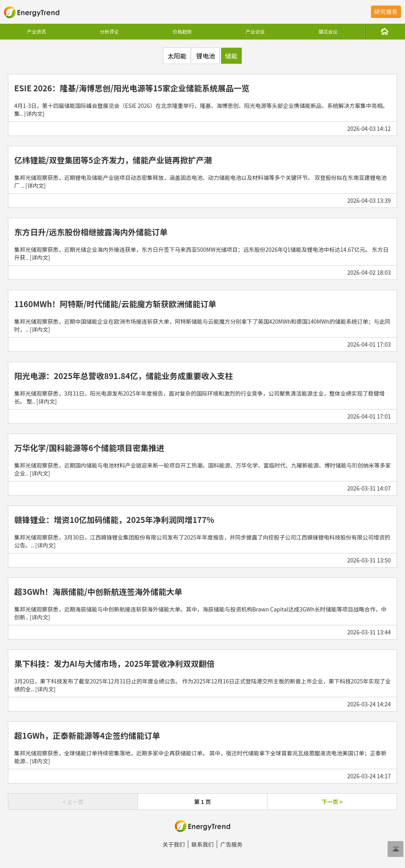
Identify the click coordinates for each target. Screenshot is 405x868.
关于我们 (174, 844)
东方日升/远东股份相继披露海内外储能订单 (91, 232)
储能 (231, 56)
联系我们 (202, 844)
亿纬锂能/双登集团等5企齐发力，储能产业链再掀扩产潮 (113, 160)
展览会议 (328, 31)
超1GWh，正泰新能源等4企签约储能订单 (87, 735)
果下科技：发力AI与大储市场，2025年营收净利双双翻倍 (114, 663)
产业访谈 (255, 31)
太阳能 (177, 56)
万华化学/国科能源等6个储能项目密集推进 (89, 448)
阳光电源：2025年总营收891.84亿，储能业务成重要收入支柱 (124, 376)
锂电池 (206, 56)
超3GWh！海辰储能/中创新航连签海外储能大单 (98, 592)
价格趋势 (182, 31)
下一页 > (332, 802)
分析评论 (109, 31)
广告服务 (231, 844)
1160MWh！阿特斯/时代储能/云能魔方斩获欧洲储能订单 (115, 304)
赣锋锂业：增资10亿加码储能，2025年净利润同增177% (114, 520)
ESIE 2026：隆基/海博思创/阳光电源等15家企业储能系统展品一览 (132, 88)
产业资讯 (36, 31)
